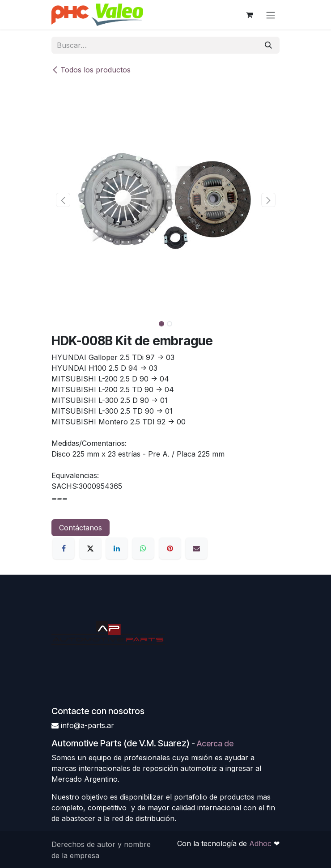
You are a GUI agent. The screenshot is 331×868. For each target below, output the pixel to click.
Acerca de (215, 743)
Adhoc (261, 843)
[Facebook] (64, 548)
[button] (63, 200)
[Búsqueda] (268, 45)
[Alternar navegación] (271, 15)
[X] (90, 548)
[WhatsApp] (143, 548)
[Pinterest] (170, 548)
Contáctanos (81, 528)
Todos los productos (91, 70)
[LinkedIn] (117, 548)
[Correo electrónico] (196, 548)
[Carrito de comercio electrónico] (249, 15)
